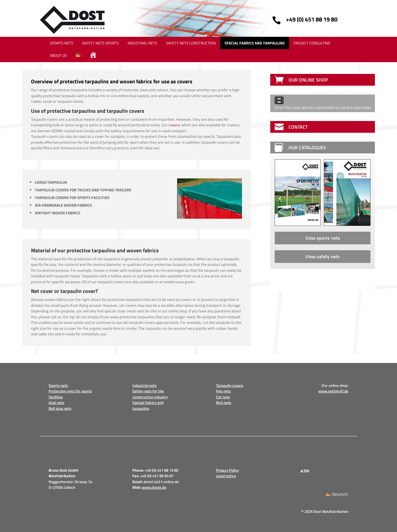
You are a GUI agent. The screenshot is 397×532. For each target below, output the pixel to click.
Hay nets (223, 391)
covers (174, 125)
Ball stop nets (60, 408)
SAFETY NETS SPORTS (100, 43)
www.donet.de (154, 487)
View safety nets (323, 256)
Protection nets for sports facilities (70, 394)
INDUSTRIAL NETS (142, 43)
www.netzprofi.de (333, 391)
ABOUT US (58, 55)
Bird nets (224, 402)
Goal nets (56, 402)
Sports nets (58, 385)
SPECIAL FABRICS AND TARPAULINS (255, 43)
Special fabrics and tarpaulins (148, 405)
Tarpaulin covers (230, 385)
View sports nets (323, 238)
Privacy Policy (227, 470)
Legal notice (226, 476)
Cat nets (223, 397)
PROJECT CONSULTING (312, 43)
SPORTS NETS (61, 43)
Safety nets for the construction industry (150, 394)
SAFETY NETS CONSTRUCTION (191, 43)
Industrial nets (144, 385)
